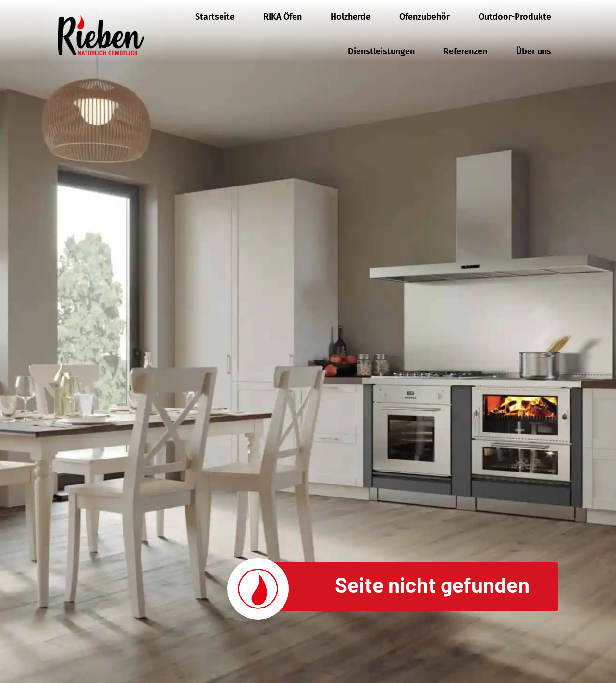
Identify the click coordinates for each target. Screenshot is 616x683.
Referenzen (465, 51)
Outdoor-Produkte (515, 17)
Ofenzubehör (425, 17)
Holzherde (351, 17)
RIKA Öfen (283, 17)
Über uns (534, 51)
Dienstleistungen (381, 51)
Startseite (215, 17)
